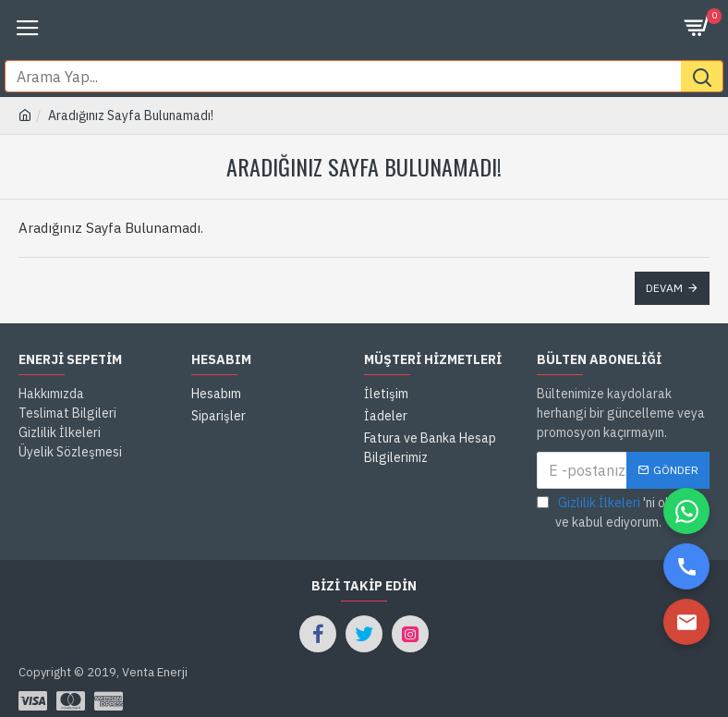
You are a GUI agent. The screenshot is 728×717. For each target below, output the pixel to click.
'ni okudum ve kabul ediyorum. (619, 480)
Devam (664, 255)
